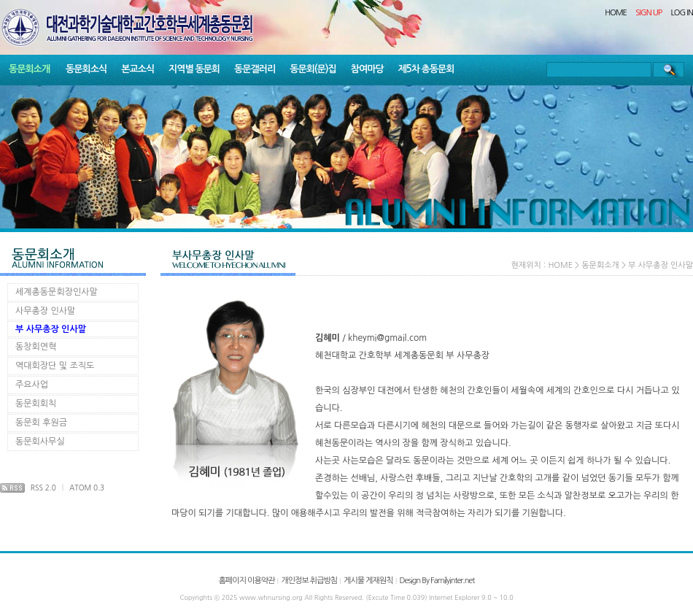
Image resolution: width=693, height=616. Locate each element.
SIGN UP (649, 13)
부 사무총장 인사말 (51, 329)
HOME (616, 13)
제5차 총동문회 (426, 69)
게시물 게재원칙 (368, 581)
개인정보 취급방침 (309, 581)
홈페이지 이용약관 (247, 581)
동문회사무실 (40, 442)
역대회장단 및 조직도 (55, 366)
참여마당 (367, 69)
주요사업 (32, 385)
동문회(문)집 (313, 69)
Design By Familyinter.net (437, 581)
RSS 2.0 (43, 488)
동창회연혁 (36, 347)
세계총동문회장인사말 (57, 292)
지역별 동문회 (194, 69)
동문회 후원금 (41, 423)
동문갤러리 (255, 69)
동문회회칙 (36, 404)
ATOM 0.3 (87, 488)
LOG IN (682, 13)
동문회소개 (29, 69)
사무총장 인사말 (45, 311)
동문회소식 (86, 69)
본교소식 (138, 69)
